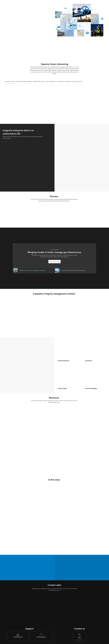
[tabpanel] (54, 103)
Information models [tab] (10, 81)
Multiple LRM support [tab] (39, 81)
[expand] (80, 363)
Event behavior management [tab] (64, 81)
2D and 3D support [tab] (77, 81)
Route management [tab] (51, 81)
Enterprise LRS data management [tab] (24, 81)
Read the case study (54, 262)
